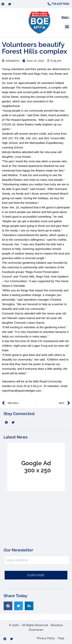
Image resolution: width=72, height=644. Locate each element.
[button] (67, 27)
